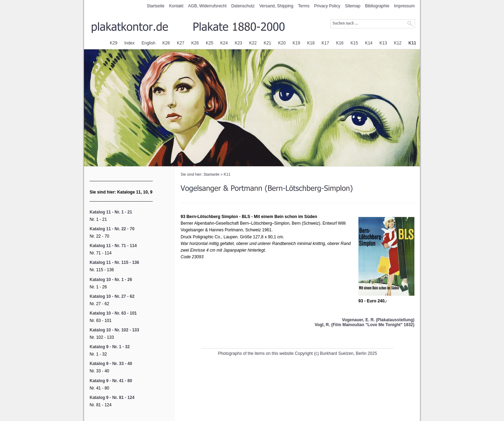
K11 (412, 43)
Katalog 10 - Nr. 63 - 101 (113, 313)
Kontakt (176, 6)
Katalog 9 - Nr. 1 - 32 (110, 347)
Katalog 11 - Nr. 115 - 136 (114, 262)
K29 (114, 43)
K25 (209, 43)
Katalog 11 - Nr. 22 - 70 (112, 229)
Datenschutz (243, 6)
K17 (325, 43)
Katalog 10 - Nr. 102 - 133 (114, 330)
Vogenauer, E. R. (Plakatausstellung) (378, 320)
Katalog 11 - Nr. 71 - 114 (113, 246)
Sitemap (353, 6)
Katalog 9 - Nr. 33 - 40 (111, 364)
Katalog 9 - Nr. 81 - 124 (112, 398)
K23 (239, 43)
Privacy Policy (327, 6)
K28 (166, 43)
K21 (267, 43)
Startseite (156, 6)
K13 (383, 43)
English (149, 43)
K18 (311, 43)
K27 (180, 43)
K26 (195, 43)
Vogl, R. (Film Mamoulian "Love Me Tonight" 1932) (365, 325)
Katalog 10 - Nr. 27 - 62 (112, 296)
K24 (224, 43)
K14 (369, 43)
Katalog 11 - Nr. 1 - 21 (111, 212)
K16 (340, 43)
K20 (282, 43)
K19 (296, 43)
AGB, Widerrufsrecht (207, 6)
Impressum (404, 6)
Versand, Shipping (276, 6)
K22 (253, 43)
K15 (354, 43)
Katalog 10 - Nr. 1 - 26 (111, 280)
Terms (304, 6)
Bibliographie (377, 6)
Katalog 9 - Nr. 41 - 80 (111, 381)
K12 (398, 43)
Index (129, 43)
